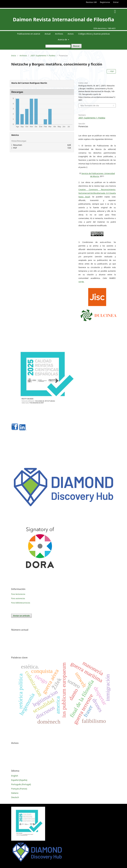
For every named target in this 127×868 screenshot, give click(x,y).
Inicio (14, 56)
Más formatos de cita (90, 105)
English (15, 776)
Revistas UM (91, 2)
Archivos (59, 34)
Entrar (116, 2)
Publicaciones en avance (29, 34)
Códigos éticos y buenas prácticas (94, 34)
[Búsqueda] (58, 46)
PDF (112, 71)
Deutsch (15, 797)
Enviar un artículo (21, 616)
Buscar (76, 46)
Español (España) (19, 780)
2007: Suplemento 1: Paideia (43, 56)
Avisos (71, 34)
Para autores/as (18, 598)
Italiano (15, 793)
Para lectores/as (18, 594)
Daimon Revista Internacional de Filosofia (64, 19)
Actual (48, 34)
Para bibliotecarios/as (21, 603)
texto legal (84, 197)
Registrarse (105, 2)
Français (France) (19, 789)
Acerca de (63, 39)
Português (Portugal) (21, 784)
